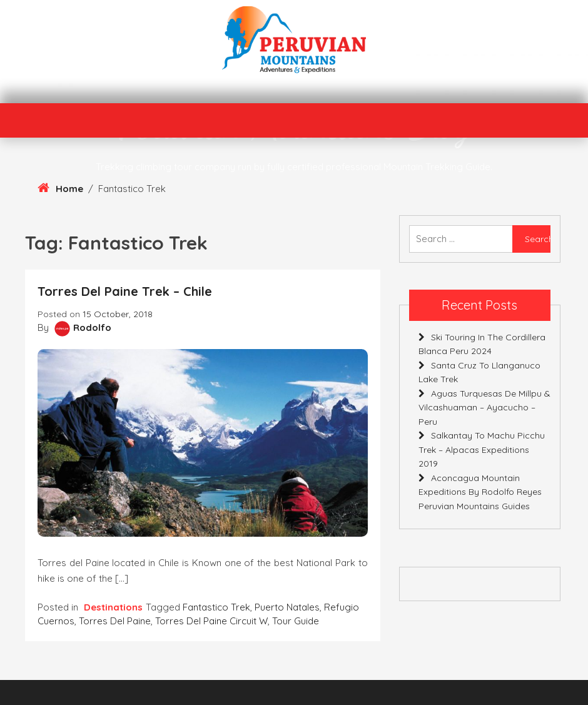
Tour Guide (296, 621)
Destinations (113, 607)
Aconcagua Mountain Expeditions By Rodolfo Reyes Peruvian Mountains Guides (480, 492)
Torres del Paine (115, 621)
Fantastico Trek (216, 607)
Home (69, 189)
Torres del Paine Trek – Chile (125, 291)
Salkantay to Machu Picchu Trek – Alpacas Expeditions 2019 (482, 449)
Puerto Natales (287, 607)
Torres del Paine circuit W (211, 621)
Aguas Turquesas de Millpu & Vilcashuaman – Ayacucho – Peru (484, 408)
